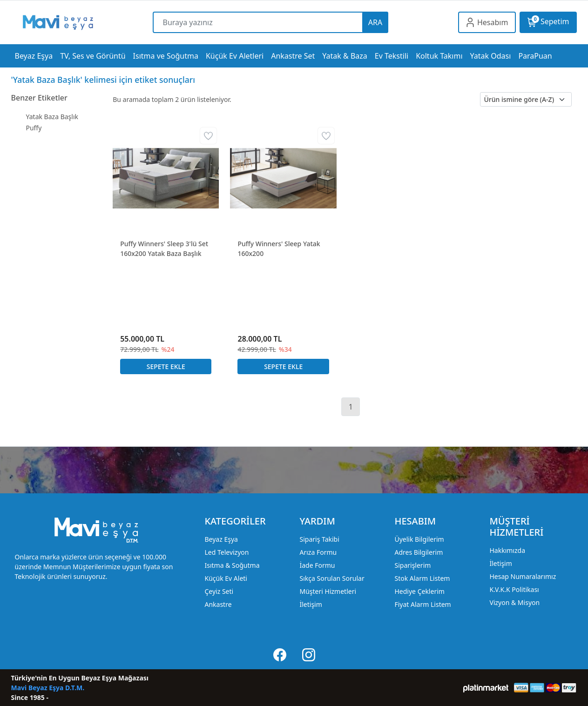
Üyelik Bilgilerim (419, 539)
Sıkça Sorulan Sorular (332, 578)
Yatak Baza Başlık (52, 117)
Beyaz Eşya (221, 539)
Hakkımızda (507, 550)
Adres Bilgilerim (419, 552)
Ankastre (218, 604)
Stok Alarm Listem (422, 578)
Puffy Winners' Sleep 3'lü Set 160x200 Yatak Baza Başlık (164, 249)
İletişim (311, 604)
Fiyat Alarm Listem (422, 604)
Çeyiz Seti (219, 591)
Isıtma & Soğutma (232, 565)
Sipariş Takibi (319, 539)
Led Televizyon (226, 552)
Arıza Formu (318, 552)
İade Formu (317, 565)
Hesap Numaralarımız (523, 576)
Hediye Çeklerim (419, 591)
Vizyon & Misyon (514, 602)
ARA (375, 22)
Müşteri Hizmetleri (328, 591)
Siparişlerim (412, 565)
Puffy (34, 128)
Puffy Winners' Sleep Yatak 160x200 (279, 249)
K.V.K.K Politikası (514, 589)
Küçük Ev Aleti (226, 578)
